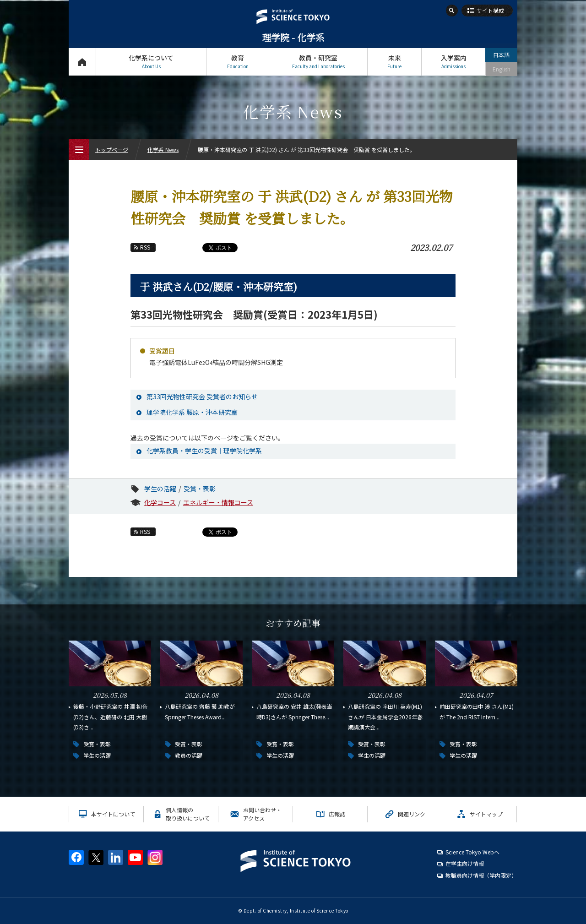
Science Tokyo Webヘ (472, 852)
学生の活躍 (160, 489)
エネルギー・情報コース (218, 502)
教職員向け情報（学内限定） (481, 875)
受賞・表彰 (200, 489)
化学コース (160, 502)
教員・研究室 (318, 62)
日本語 (501, 55)
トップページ (82, 62)
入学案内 (453, 62)
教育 (238, 62)
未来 (394, 62)
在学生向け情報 (465, 863)
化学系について (151, 62)
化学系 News (163, 149)
